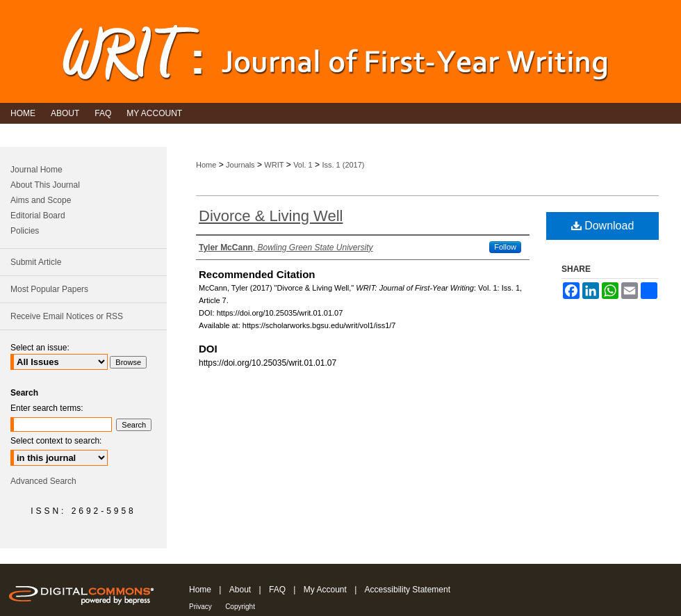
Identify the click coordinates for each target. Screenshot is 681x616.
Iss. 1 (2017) (343, 165)
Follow (505, 247)
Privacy (200, 607)
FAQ (277, 590)
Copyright (240, 607)
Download (603, 226)
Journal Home (36, 170)
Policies (25, 231)
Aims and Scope (41, 200)
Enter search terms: (47, 408)
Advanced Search (43, 481)
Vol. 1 (303, 165)
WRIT (274, 165)
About (240, 590)
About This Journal (45, 185)
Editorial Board (38, 216)
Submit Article (36, 262)
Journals (240, 165)
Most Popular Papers (49, 289)
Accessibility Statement (408, 590)
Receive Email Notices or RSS (67, 316)
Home (206, 165)
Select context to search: (56, 441)
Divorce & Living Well (271, 216)
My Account (325, 590)
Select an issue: (40, 348)
